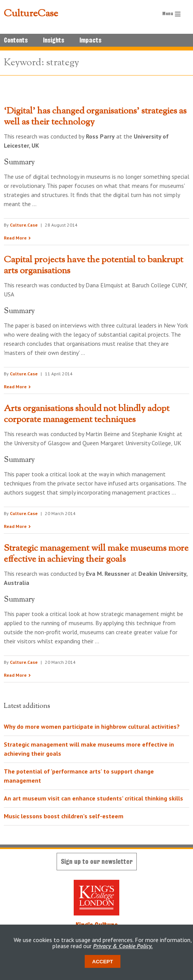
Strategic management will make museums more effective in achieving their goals (96, 554)
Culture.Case (24, 225)
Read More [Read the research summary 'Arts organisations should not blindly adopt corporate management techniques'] (15, 526)
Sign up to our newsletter (97, 861)
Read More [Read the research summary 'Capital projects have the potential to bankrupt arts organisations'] (15, 387)
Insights (54, 40)
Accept (103, 962)
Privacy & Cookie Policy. (123, 946)
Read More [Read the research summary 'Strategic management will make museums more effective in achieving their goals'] (15, 675)
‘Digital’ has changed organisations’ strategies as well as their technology (95, 117)
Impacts (90, 40)
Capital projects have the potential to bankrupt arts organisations (93, 265)
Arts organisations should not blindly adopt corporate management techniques (87, 414)
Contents (16, 40)
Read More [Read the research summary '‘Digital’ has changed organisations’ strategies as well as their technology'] (15, 238)
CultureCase (31, 14)
